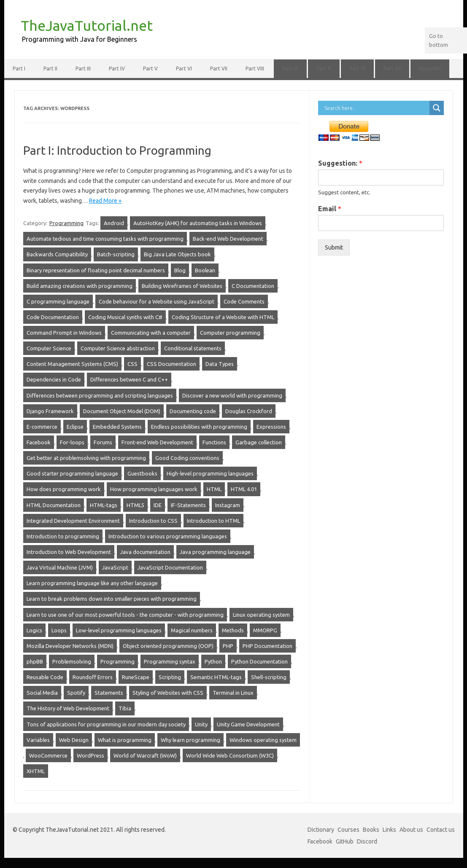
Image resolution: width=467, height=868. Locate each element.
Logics (34, 630)
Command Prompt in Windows (64, 333)
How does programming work (64, 489)
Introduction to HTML (213, 521)
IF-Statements (188, 505)
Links (389, 830)
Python (213, 661)
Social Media (42, 693)
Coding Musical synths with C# (125, 317)
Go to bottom (439, 40)
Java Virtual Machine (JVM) (60, 567)
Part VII (219, 69)
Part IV (117, 69)
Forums (103, 442)
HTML (214, 489)
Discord (367, 841)
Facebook (39, 442)
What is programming (125, 740)
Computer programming (230, 333)
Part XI (357, 69)
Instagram (228, 505)
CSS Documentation (171, 364)
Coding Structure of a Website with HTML (223, 317)
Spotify (76, 693)
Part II (50, 69)
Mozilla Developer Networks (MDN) (70, 646)
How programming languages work (154, 489)
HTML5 (135, 505)
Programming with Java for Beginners (80, 39)
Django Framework (50, 411)
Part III (83, 69)
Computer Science (49, 348)
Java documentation (145, 552)
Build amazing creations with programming (80, 286)
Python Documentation (259, 661)
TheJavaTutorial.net (87, 25)
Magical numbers (192, 630)
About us (411, 830)
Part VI (184, 69)
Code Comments (244, 301)
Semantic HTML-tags (216, 677)
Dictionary (321, 830)
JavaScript (115, 567)
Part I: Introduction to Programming (117, 150)
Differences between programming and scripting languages (100, 395)
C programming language (58, 301)
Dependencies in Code (54, 379)
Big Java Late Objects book (177, 254)
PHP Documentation (267, 646)
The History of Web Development (68, 708)
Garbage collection (259, 442)
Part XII (392, 69)
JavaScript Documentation (170, 567)
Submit (334, 247)
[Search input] (376, 108)
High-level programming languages (210, 473)
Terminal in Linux (233, 693)
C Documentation (253, 286)
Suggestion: (340, 163)
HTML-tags (104, 505)
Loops (59, 630)
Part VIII (255, 69)
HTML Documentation (54, 505)
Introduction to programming (63, 536)
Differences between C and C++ (129, 379)
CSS (132, 364)
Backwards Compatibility (57, 254)
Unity (201, 724)
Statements (109, 693)
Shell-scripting (269, 677)
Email (330, 209)
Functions (214, 442)
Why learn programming (190, 740)
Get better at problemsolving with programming (86, 458)
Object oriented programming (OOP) (168, 646)
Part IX (290, 69)
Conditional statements (193, 348)
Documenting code (193, 411)
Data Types (220, 364)
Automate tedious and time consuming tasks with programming (105, 239)
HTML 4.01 (244, 489)
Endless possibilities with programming (199, 427)
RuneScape (136, 677)
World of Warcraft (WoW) (145, 755)
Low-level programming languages (119, 630)
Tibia (125, 708)
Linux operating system (261, 615)
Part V (150, 69)
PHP (228, 646)
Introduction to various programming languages (168, 536)
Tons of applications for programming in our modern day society (106, 724)
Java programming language (215, 552)
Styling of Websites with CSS (168, 693)
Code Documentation (53, 317)
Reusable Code (45, 677)
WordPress (90, 755)
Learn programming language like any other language (92, 583)
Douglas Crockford (249, 411)
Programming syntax (170, 661)
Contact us (441, 830)
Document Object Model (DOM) (122, 411)
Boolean (205, 270)
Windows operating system (263, 740)
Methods (233, 630)
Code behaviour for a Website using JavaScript (157, 301)
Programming (66, 223)
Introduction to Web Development (69, 552)
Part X (324, 69)
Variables (38, 740)
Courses (348, 830)
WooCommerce (48, 755)
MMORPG (265, 630)
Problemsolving (72, 661)
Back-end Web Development (228, 239)
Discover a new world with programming (232, 395)
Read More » (105, 201)
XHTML (36, 771)
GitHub (345, 841)
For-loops (72, 442)
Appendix (430, 69)
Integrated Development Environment (73, 521)
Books (371, 830)
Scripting (170, 677)
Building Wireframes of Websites (182, 286)
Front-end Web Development (157, 442)
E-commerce (42, 427)
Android (114, 223)
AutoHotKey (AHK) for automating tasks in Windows (198, 223)
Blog (180, 270)
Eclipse (75, 427)
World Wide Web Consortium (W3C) (230, 755)
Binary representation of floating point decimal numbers (96, 270)
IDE (158, 505)
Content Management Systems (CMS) (72, 364)
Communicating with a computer (151, 333)
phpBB (35, 661)
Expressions (271, 427)
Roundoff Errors (93, 677)
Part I (19, 69)
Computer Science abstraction (118, 348)
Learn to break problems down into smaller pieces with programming (112, 599)
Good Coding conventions (187, 458)
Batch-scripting (116, 254)
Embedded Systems (117, 427)
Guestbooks (142, 473)
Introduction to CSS (153, 521)
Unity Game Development (248, 724)
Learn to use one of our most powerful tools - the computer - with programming (125, 615)
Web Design (74, 740)
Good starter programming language (72, 473)
